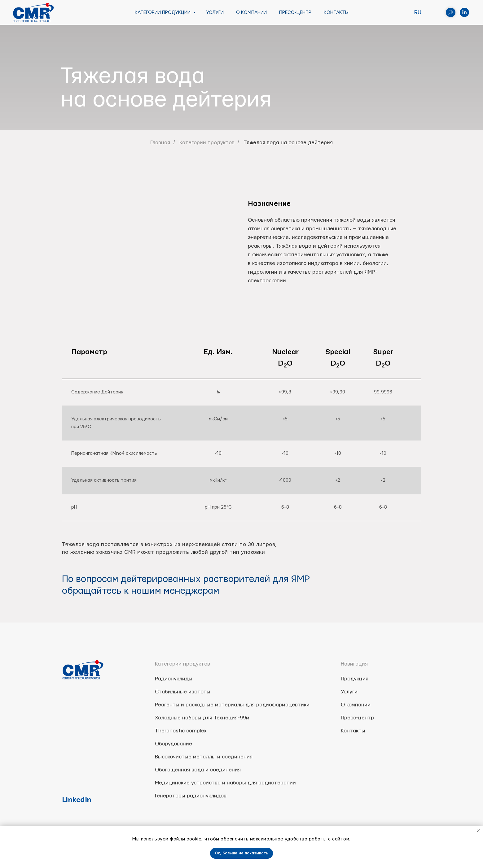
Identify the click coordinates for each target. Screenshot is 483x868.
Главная (160, 143)
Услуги (215, 13)
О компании (251, 13)
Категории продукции (163, 13)
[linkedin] (464, 12)
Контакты (336, 13)
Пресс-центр (295, 13)
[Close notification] (478, 831)
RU (418, 13)
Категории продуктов (207, 143)
